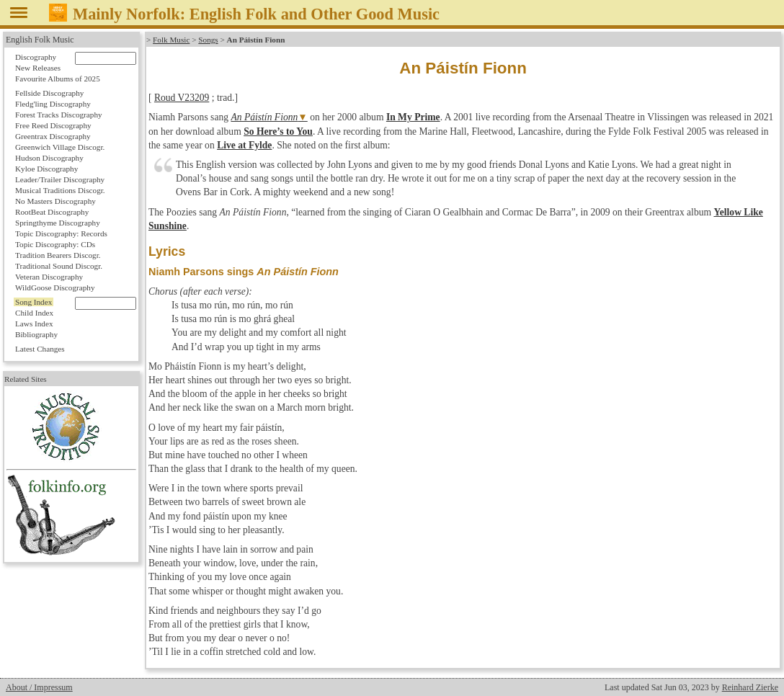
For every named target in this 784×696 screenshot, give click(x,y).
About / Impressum (39, 687)
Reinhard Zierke (750, 687)
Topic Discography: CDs (55, 244)
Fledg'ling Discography (53, 104)
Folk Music (171, 40)
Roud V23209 (182, 98)
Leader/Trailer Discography (60, 179)
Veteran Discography (49, 277)
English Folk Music (40, 40)
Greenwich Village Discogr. (60, 147)
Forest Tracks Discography (59, 115)
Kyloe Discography (46, 169)
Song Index (34, 302)
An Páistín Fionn (264, 117)
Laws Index (34, 324)
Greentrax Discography (53, 136)
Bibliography (36, 334)
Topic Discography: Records (61, 233)
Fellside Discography (49, 93)
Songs (208, 40)
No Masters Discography (55, 201)
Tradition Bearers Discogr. (58, 255)
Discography (36, 57)
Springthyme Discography (58, 223)
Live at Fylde (244, 145)
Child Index (34, 313)
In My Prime (413, 117)
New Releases (38, 68)
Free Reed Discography (53, 125)
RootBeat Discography (52, 212)
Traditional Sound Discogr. (59, 266)
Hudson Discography (49, 158)
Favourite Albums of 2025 (58, 79)
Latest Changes (40, 349)
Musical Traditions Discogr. (60, 190)
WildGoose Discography (55, 287)
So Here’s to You (278, 131)
